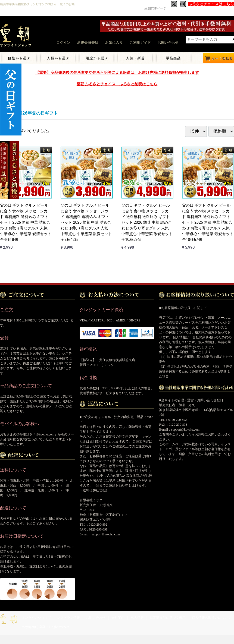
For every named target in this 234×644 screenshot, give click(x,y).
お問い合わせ (168, 42)
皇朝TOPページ (155, 8)
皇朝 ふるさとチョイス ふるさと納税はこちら (117, 84)
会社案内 (118, 618)
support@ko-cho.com (185, 430)
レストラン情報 (68, 618)
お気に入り (114, 42)
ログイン (63, 42)
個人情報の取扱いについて (211, 618)
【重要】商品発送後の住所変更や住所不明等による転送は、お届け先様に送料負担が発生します (117, 72)
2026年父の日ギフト (38, 113)
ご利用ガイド (140, 42)
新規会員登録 (88, 42)
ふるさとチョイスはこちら (211, 4)
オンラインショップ (36, 618)
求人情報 (137, 618)
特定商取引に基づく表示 (168, 618)
